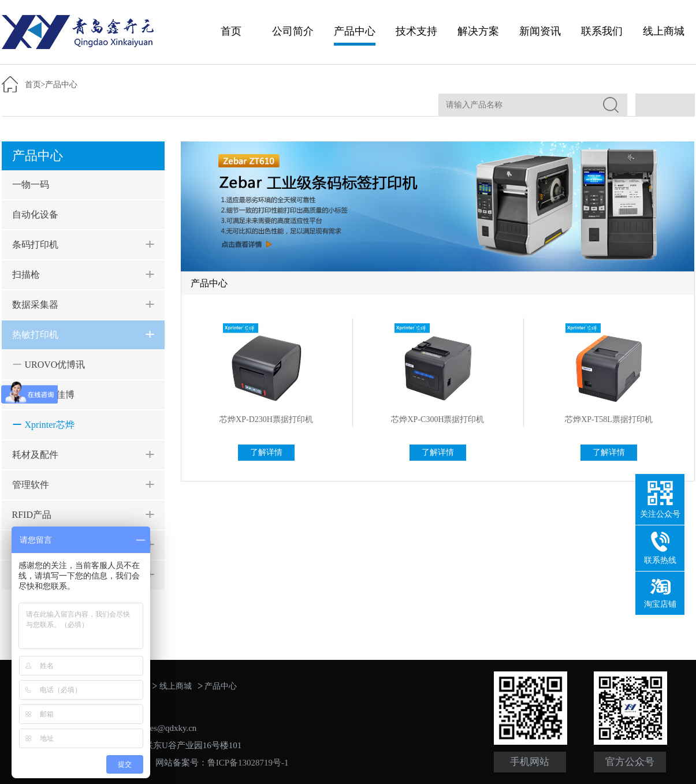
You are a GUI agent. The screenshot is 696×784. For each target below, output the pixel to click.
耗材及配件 (35, 455)
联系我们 (602, 31)
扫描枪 (26, 275)
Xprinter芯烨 (50, 425)
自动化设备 (35, 214)
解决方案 (478, 31)
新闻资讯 (540, 31)
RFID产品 (32, 515)
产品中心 (355, 31)
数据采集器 (35, 305)
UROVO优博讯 (55, 365)
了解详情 (266, 452)
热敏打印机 (35, 335)
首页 (231, 31)
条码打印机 (35, 244)
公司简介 (293, 31)
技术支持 (416, 31)
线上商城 (664, 31)
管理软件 (31, 485)
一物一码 (31, 184)
